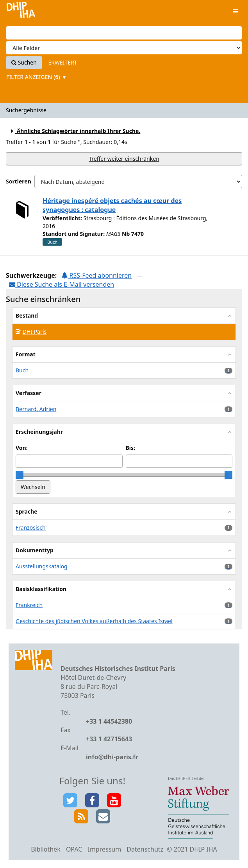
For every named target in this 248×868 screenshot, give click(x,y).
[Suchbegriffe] (124, 33)
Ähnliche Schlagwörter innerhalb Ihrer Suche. (75, 131)
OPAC (74, 849)
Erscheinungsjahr (39, 432)
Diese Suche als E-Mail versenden (62, 284)
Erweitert (63, 62)
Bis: (130, 448)
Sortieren (19, 181)
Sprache (27, 511)
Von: (22, 448)
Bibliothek (46, 849)
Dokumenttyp (35, 550)
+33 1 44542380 (109, 721)
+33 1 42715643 (109, 739)
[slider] (20, 475)
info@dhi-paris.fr (112, 757)
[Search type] (124, 48)
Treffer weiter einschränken (124, 159)
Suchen (24, 62)
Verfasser (29, 393)
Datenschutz (145, 849)
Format (26, 354)
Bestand (27, 315)
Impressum (104, 849)
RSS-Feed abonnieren (96, 275)
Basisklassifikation (41, 589)
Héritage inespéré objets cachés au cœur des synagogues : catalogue (112, 205)
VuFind (21, 12)
